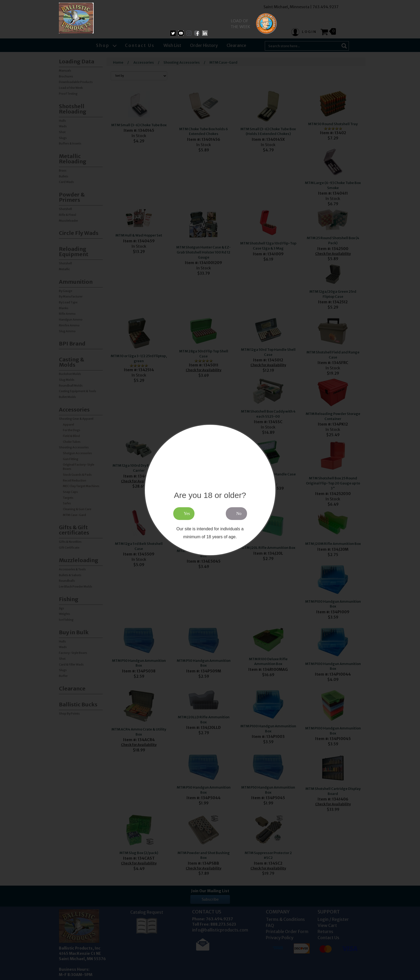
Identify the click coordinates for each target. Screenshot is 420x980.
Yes (187, 513)
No (239, 513)
